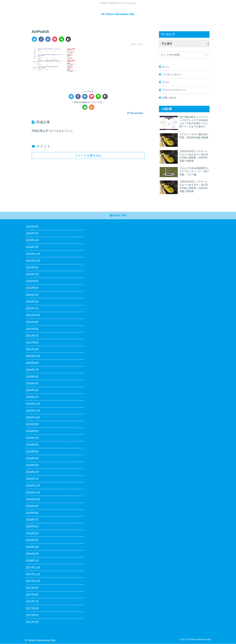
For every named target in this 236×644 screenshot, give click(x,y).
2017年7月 (32, 602)
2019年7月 (32, 438)
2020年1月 (32, 397)
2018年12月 (33, 486)
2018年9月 (32, 506)
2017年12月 (33, 568)
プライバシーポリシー (174, 90)
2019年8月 (32, 431)
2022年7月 (32, 274)
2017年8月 (32, 595)
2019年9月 (32, 424)
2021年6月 (32, 343)
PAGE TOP (118, 216)
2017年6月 (32, 609)
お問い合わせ (169, 97)
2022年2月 (32, 302)
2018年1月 (32, 561)
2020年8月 (32, 363)
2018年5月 (32, 534)
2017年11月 (33, 574)
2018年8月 (32, 513)
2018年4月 (32, 540)
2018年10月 (33, 499)
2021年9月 (32, 322)
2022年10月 (33, 261)
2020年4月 (32, 384)
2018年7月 (32, 520)
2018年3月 (32, 547)
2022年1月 (32, 309)
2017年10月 (33, 581)
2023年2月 (32, 247)
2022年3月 (32, 295)
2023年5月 (32, 234)
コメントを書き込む (88, 155)
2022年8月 (32, 268)
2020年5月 (32, 377)
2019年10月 (33, 418)
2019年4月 (32, 459)
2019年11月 (33, 411)
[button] (68, 39)
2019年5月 (32, 452)
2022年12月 (33, 254)
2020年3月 (32, 390)
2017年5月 (32, 615)
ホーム (166, 67)
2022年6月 (32, 281)
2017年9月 (32, 588)
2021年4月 (32, 349)
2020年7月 (32, 370)
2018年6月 (32, 527)
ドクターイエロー (172, 74)
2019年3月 (32, 465)
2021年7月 (32, 336)
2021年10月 (33, 315)
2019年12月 (33, 404)
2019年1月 (32, 479)
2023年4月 (32, 240)
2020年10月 (33, 356)
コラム (166, 82)
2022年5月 (32, 288)
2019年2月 (32, 472)
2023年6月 (32, 227)
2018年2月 (32, 554)
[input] (184, 55)
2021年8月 (32, 329)
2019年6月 (32, 445)
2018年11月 (33, 493)
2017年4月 (32, 622)
